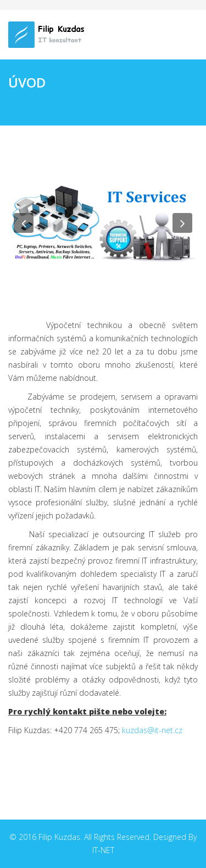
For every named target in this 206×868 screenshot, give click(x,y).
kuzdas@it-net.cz (152, 730)
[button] (24, 223)
